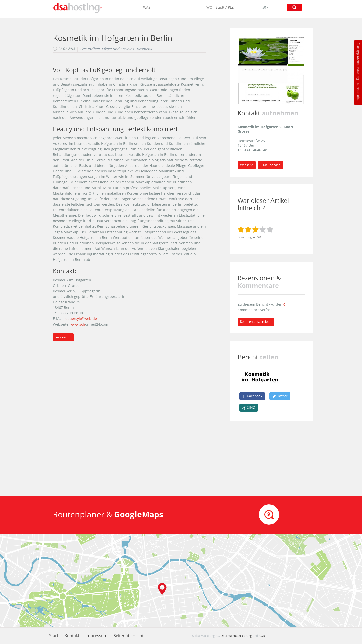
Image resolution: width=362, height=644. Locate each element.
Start (54, 636)
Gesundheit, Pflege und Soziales (107, 49)
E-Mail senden (270, 165)
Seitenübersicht (129, 636)
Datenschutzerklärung (358, 61)
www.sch (78, 324)
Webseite (247, 165)
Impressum (358, 93)
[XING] (249, 408)
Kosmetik (144, 49)
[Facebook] (252, 396)
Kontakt (72, 636)
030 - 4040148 (256, 150)
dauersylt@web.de (81, 319)
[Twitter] (280, 396)
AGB (262, 636)
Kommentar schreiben (256, 322)
